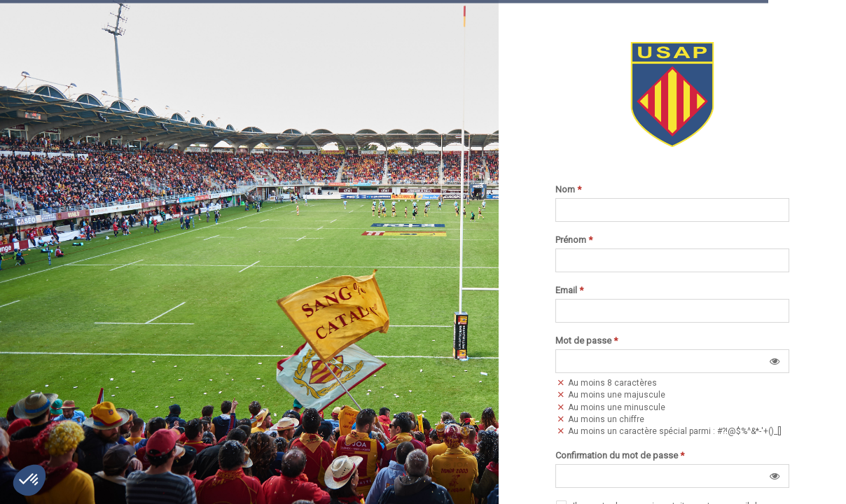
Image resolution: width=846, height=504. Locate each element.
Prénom (574, 240)
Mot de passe (587, 341)
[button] (775, 361)
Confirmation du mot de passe (620, 456)
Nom (568, 190)
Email (569, 290)
